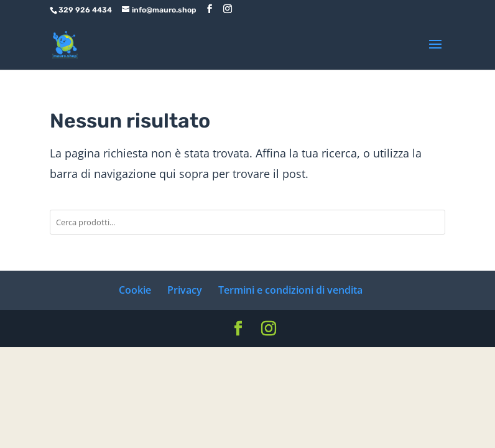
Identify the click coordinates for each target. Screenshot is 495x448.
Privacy (185, 290)
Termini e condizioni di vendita (290, 290)
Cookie (135, 290)
